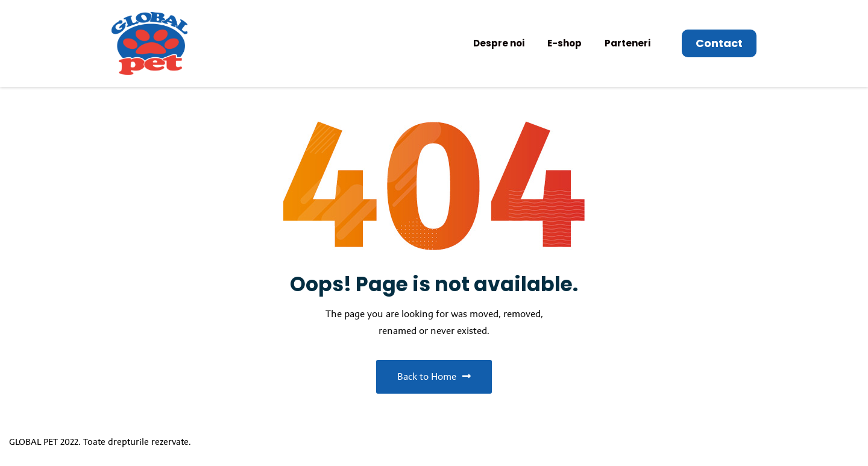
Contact (719, 43)
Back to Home (434, 376)
